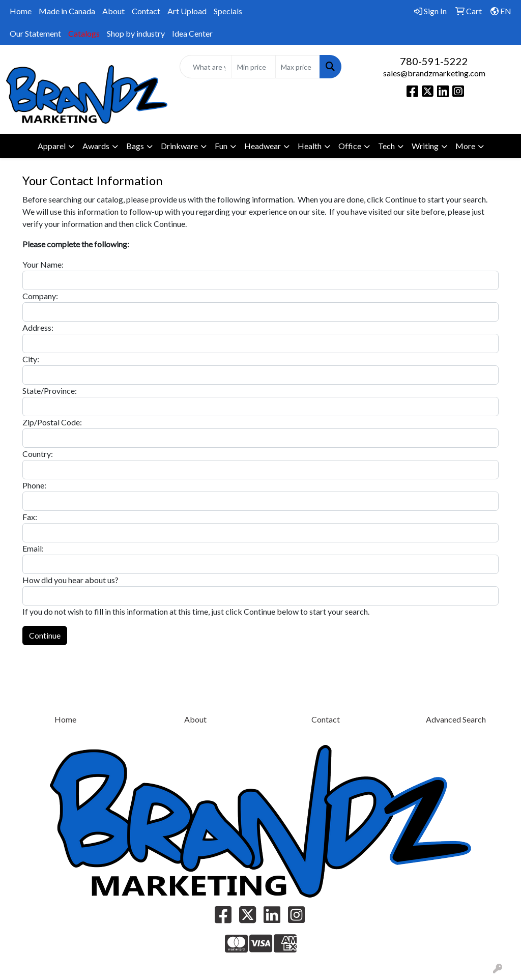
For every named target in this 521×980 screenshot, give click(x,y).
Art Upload (187, 11)
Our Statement (35, 33)
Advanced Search (456, 719)
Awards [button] (96, 146)
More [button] (465, 146)
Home (21, 11)
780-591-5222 (434, 61)
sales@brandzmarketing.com (434, 73)
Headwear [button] (263, 146)
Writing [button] (425, 146)
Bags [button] (135, 146)
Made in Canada (67, 11)
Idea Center (192, 33)
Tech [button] (386, 146)
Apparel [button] (52, 146)
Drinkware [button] (179, 146)
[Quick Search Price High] (297, 67)
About (113, 11)
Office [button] (350, 146)
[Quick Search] (206, 67)
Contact (146, 11)
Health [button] (310, 146)
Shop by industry (136, 33)
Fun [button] (221, 146)
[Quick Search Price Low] (254, 67)
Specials (228, 11)
